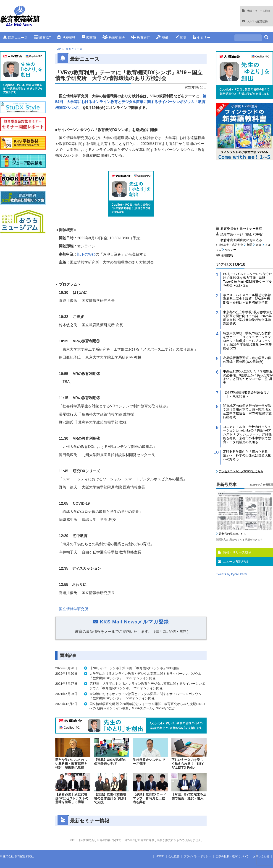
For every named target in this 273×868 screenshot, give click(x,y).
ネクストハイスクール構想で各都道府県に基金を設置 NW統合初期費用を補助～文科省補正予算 (247, 299)
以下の (86, 254)
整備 (162, 37)
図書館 (89, 37)
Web (259, 245)
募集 (180, 37)
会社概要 (174, 856)
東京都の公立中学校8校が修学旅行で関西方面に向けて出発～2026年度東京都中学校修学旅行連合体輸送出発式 (248, 318)
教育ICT (42, 37)
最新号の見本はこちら (233, 534)
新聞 (249, 245)
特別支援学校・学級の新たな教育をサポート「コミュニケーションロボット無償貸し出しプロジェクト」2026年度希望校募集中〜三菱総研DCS (247, 341)
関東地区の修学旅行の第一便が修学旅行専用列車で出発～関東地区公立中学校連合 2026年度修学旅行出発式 (247, 411)
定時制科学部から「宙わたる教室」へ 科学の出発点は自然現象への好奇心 (247, 455)
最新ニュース (15, 37)
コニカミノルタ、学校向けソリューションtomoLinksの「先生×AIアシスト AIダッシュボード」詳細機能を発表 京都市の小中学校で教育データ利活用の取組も (247, 434)
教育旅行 (140, 37)
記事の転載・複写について (232, 856)
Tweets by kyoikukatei (231, 574)
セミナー (201, 37)
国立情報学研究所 (73, 609)
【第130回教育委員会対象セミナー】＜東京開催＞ (246, 394)
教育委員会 (114, 37)
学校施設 (66, 37)
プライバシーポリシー (197, 856)
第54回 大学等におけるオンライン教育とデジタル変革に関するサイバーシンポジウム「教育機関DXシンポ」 (131, 102)
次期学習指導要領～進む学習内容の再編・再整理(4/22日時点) (247, 360)
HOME (160, 856)
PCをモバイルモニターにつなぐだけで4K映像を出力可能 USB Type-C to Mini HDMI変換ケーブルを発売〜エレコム (248, 279)
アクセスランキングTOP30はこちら (241, 471)
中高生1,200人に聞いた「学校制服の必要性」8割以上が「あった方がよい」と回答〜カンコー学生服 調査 (248, 377)
